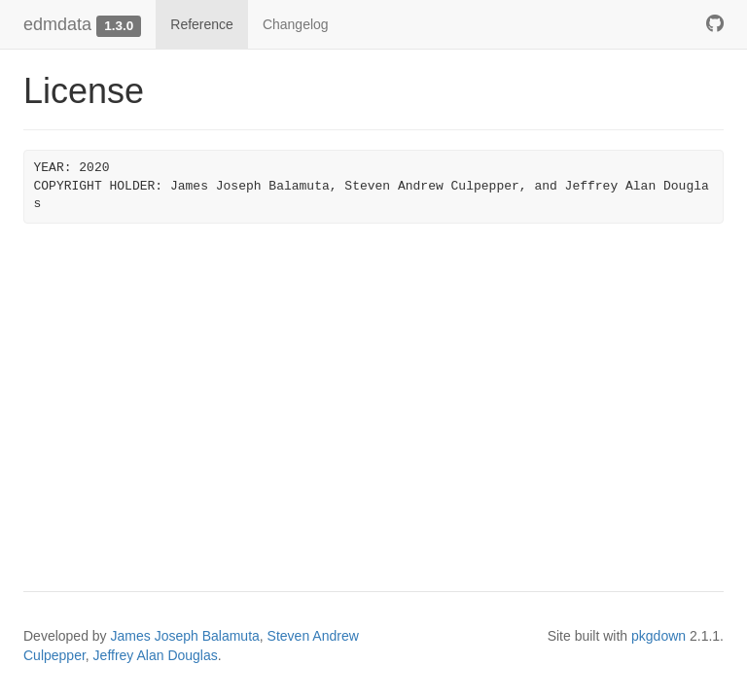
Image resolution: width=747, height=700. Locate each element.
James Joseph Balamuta (185, 636)
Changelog (296, 24)
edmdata (57, 24)
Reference (202, 24)
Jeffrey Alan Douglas (156, 655)
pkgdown (658, 636)
